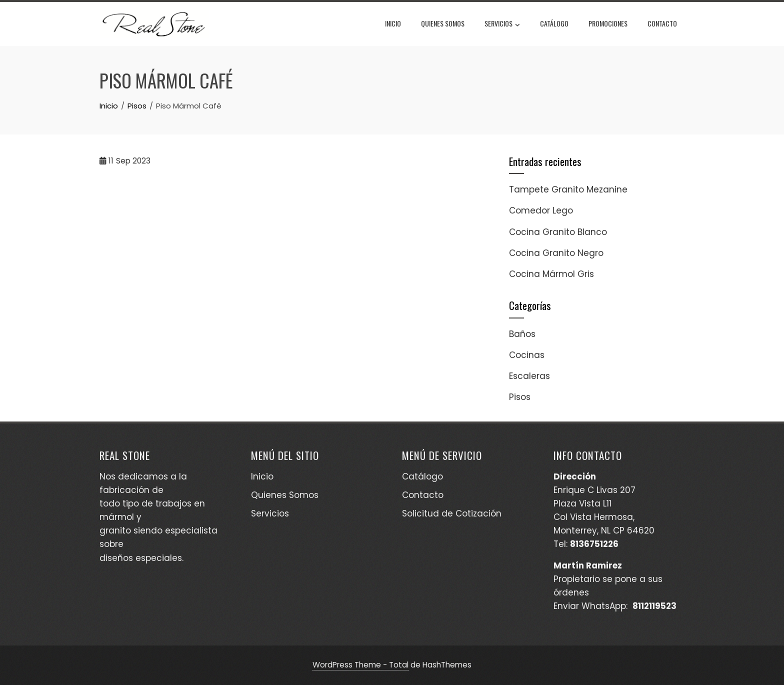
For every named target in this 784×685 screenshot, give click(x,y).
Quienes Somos (443, 23)
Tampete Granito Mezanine (568, 189)
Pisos (520, 397)
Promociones (608, 23)
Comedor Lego (541, 210)
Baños (522, 334)
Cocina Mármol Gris (551, 274)
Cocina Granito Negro (556, 253)
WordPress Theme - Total (360, 665)
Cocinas (527, 355)
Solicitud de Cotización (452, 513)
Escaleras (529, 376)
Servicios (502, 24)
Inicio (393, 23)
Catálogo (554, 23)
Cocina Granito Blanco (558, 232)
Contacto (662, 23)
